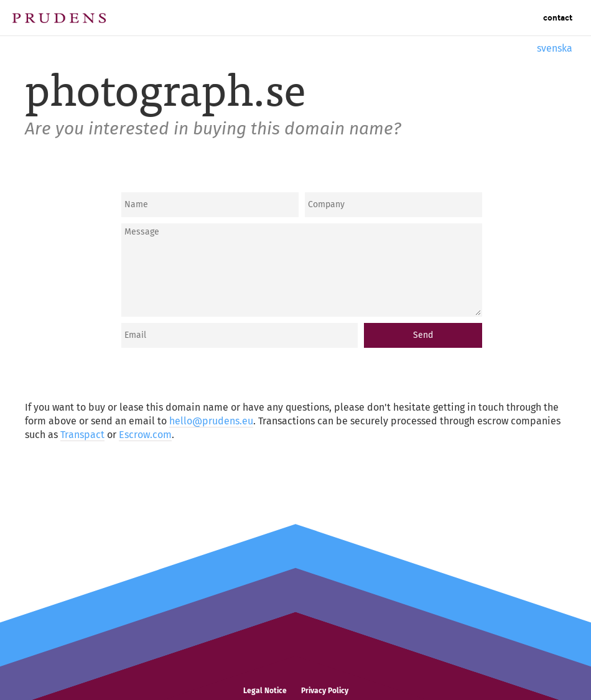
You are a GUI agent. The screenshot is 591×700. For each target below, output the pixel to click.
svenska (555, 48)
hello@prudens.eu (211, 421)
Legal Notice (265, 691)
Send (423, 335)
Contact (558, 18)
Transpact (82, 435)
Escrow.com (145, 435)
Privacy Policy (325, 691)
